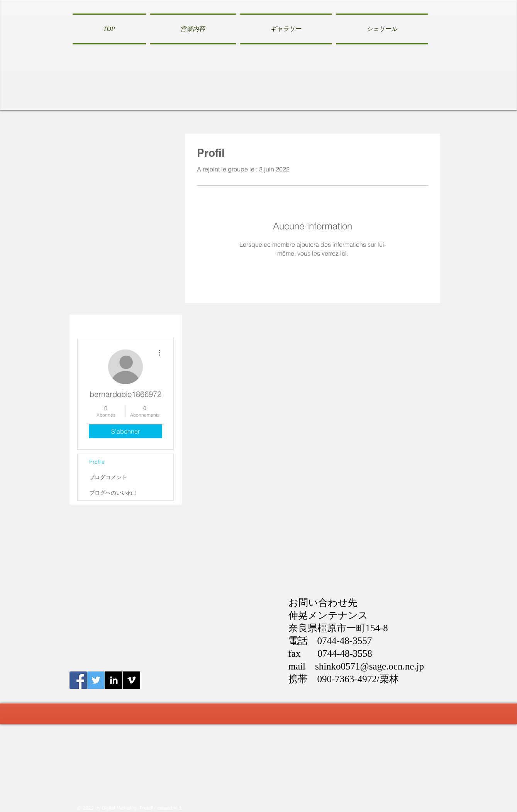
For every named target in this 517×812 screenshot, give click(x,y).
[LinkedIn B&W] (114, 680)
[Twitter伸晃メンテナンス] (96, 680)
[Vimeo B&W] (131, 680)
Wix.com (193, 809)
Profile (97, 462)
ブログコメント (108, 477)
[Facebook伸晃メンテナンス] (78, 680)
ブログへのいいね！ (114, 493)
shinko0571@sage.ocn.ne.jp (370, 666)
